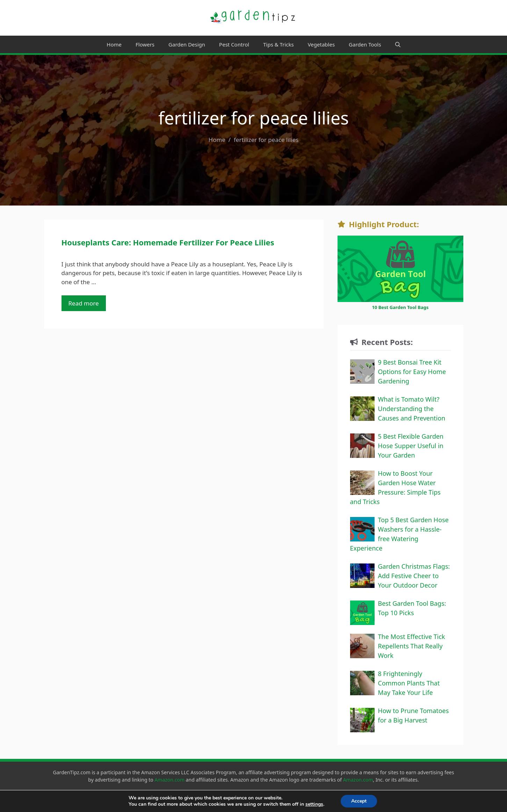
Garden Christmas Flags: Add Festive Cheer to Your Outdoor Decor (414, 576)
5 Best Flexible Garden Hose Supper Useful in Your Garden (411, 446)
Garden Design (187, 44)
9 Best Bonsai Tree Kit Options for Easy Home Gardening (412, 372)
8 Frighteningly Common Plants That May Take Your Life (409, 683)
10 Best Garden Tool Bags (400, 307)
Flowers (145, 44)
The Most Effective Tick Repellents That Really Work (412, 646)
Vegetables (321, 44)
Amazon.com (169, 780)
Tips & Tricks (278, 44)
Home (114, 44)
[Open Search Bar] (398, 44)
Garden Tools (365, 44)
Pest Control (234, 44)
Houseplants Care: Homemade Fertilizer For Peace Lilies (168, 242)
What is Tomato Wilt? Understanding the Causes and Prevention (412, 409)
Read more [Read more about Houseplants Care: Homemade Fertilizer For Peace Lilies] (84, 303)
